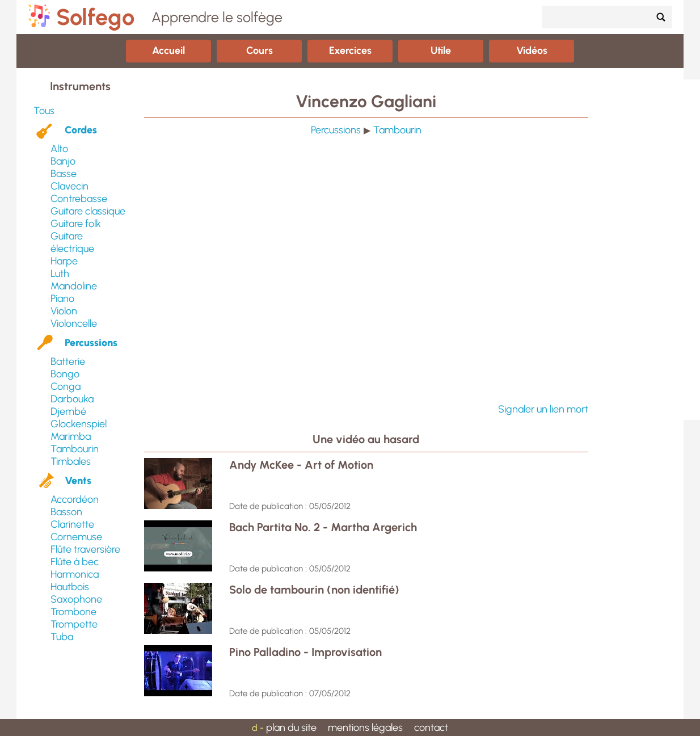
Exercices (350, 51)
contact (431, 727)
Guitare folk (76, 224)
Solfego (95, 17)
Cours (260, 51)
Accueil (168, 51)
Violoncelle (74, 323)
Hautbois (70, 587)
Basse (64, 174)
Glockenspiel (79, 424)
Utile (441, 51)
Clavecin (69, 186)
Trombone (73, 612)
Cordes (81, 130)
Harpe (64, 261)
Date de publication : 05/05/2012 (290, 506)
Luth (60, 274)
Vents (78, 481)
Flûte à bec (75, 562)
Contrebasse (79, 199)
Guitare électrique (72, 242)
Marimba (71, 436)
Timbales (71, 461)
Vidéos (532, 51)
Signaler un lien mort (543, 409)
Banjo (63, 161)
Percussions (91, 343)
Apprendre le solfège (217, 17)
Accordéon (75, 499)
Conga (66, 386)
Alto (59, 149)
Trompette (74, 624)
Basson (66, 512)
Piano (62, 298)
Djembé (68, 411)
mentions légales (365, 727)
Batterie (68, 361)
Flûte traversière (85, 549)
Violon (64, 311)
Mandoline (74, 286)
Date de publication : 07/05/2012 (290, 693)
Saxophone (76, 599)
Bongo (65, 374)
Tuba (62, 637)
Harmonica (75, 574)
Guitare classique (88, 211)
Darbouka (72, 399)
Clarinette (72, 524)
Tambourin (75, 449)
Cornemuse (76, 537)
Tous (44, 111)
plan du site (291, 727)
